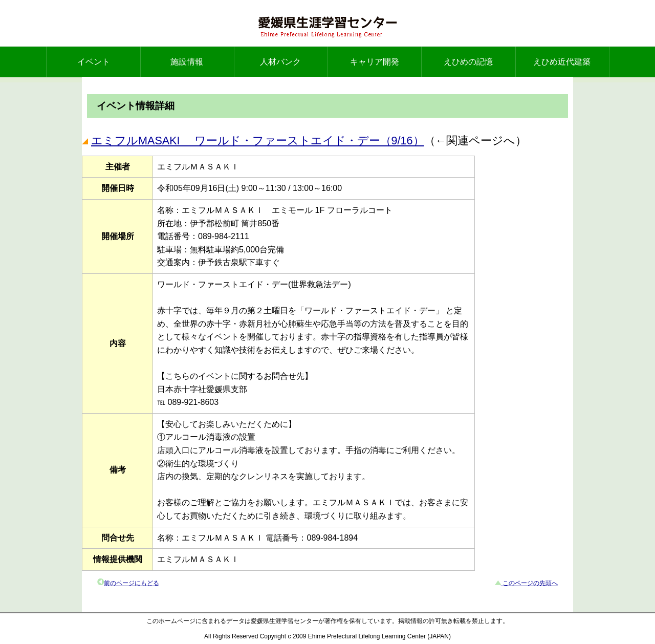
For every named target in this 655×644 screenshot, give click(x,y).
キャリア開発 (375, 62)
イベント (94, 62)
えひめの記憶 (468, 62)
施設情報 (187, 62)
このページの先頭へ (529, 583)
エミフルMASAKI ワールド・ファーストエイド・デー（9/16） (258, 141)
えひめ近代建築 (562, 62)
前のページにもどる (132, 583)
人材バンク (280, 62)
